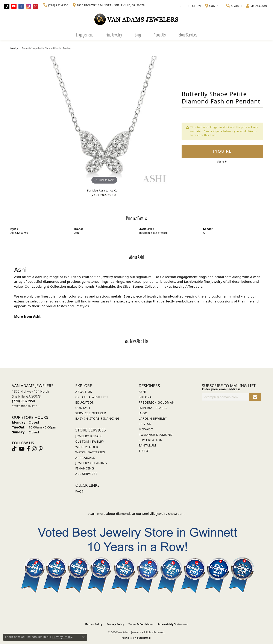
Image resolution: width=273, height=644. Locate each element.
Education (85, 402)
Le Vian (145, 424)
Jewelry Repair (89, 436)
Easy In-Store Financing (97, 418)
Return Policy (94, 624)
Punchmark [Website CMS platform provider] (144, 638)
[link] (56, 5)
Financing (85, 468)
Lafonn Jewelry (153, 418)
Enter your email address (221, 389)
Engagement (84, 34)
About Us (160, 34)
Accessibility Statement (173, 624)
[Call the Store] (23, 401)
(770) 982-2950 (103, 195)
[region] (104, 121)
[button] (234, 6)
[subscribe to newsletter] (255, 397)
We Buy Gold (87, 447)
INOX (143, 413)
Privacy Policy (115, 624)
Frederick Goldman (157, 402)
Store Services (188, 34)
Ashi (77, 233)
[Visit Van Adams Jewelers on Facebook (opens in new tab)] (21, 6)
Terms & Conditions (141, 624)
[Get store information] (26, 406)
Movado (146, 429)
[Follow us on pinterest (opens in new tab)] (35, 6)
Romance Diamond (156, 435)
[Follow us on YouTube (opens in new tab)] (14, 6)
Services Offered (91, 413)
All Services (86, 474)
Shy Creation (151, 440)
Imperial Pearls (153, 408)
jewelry (14, 48)
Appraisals (85, 458)
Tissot (144, 451)
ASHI (143, 392)
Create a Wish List (92, 397)
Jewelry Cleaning (91, 463)
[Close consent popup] (83, 637)
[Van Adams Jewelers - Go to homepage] (136, 19)
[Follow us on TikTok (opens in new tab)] (7, 6)
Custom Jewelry (90, 441)
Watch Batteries (90, 452)
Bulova (145, 397)
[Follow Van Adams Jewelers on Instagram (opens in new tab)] (28, 6)
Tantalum (147, 445)
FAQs (80, 491)
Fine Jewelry (114, 34)
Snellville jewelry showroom (163, 513)
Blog (138, 34)
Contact (83, 408)
